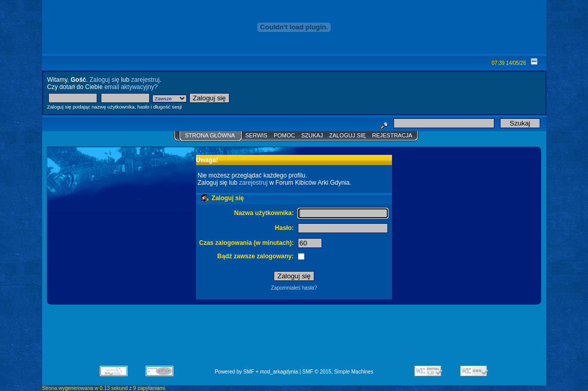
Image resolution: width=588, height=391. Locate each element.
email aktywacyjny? (131, 87)
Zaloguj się (104, 80)
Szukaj (312, 135)
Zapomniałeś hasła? (294, 288)
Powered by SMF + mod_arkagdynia (256, 372)
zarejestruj (145, 80)
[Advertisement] (294, 339)
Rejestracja (392, 135)
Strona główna (210, 135)
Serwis (256, 135)
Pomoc (284, 135)
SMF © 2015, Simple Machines (338, 372)
